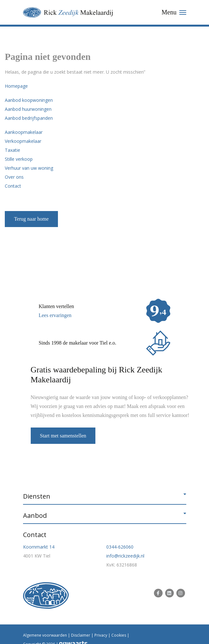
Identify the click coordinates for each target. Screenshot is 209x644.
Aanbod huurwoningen (28, 109)
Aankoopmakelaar (24, 132)
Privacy (101, 635)
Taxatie (12, 150)
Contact (13, 186)
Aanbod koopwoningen (29, 100)
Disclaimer (81, 635)
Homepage (16, 86)
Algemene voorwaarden (45, 635)
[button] (105, 496)
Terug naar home (31, 219)
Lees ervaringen (55, 315)
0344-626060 (120, 547)
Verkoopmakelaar (23, 141)
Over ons (14, 177)
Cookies (119, 635)
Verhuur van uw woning (29, 168)
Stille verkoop (19, 159)
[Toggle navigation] (174, 12)
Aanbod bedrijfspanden (29, 118)
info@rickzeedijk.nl (125, 556)
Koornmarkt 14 (39, 547)
